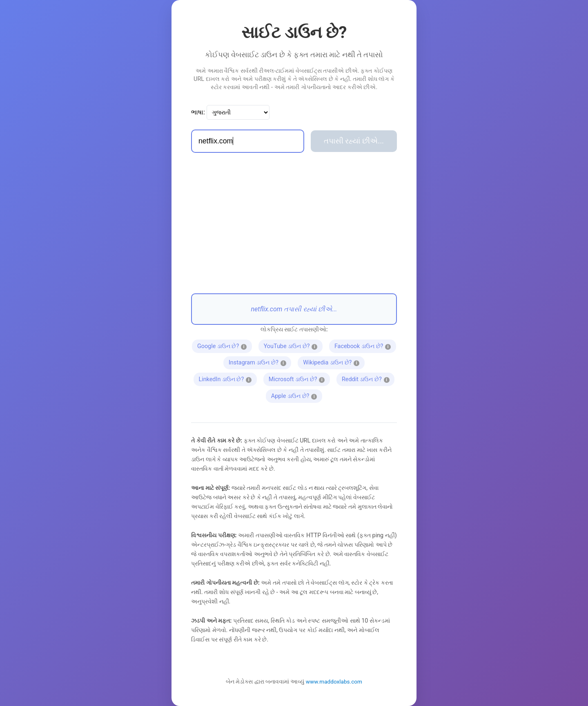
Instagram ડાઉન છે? (259, 362)
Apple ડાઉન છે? (294, 395)
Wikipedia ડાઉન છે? (332, 362)
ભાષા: (198, 112)
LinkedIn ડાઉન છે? (225, 378)
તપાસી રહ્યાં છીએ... (354, 141)
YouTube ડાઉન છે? (291, 345)
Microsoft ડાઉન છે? (297, 378)
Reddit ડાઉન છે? (365, 378)
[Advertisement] (294, 223)
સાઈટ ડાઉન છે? (294, 32)
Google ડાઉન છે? (222, 345)
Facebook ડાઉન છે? (363, 345)
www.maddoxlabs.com (334, 681)
